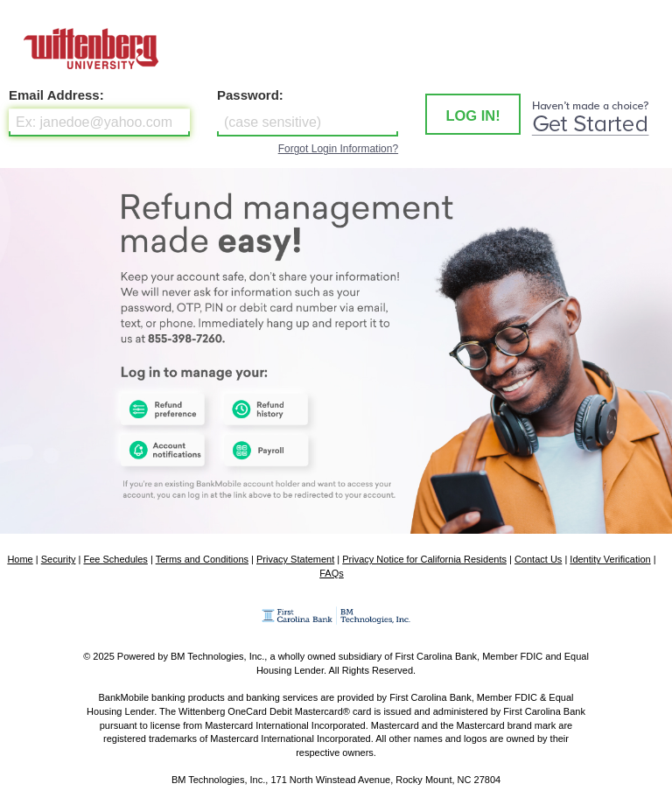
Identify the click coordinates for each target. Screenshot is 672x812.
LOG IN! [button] (472, 115)
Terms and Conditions (202, 559)
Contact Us (538, 559)
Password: (250, 95)
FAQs (332, 573)
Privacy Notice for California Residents (424, 559)
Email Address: (56, 95)
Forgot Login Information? (338, 149)
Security (59, 559)
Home (20, 559)
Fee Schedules (115, 559)
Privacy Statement (295, 559)
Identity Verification (610, 559)
